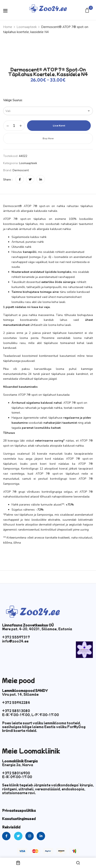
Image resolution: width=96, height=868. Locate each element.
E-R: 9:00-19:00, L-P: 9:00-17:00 (30, 715)
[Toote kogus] (14, 126)
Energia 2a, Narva (18, 765)
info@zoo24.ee (15, 641)
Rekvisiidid (11, 827)
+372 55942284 (16, 702)
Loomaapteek (27, 27)
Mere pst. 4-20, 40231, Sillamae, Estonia (37, 629)
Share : (8, 180)
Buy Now (48, 138)
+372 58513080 (16, 711)
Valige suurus (13, 100)
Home (8, 27)
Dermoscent (21, 170)
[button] (88, 11)
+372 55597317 (16, 637)
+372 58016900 (16, 773)
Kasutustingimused (19, 819)
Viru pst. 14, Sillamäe (20, 694)
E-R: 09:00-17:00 (17, 777)
